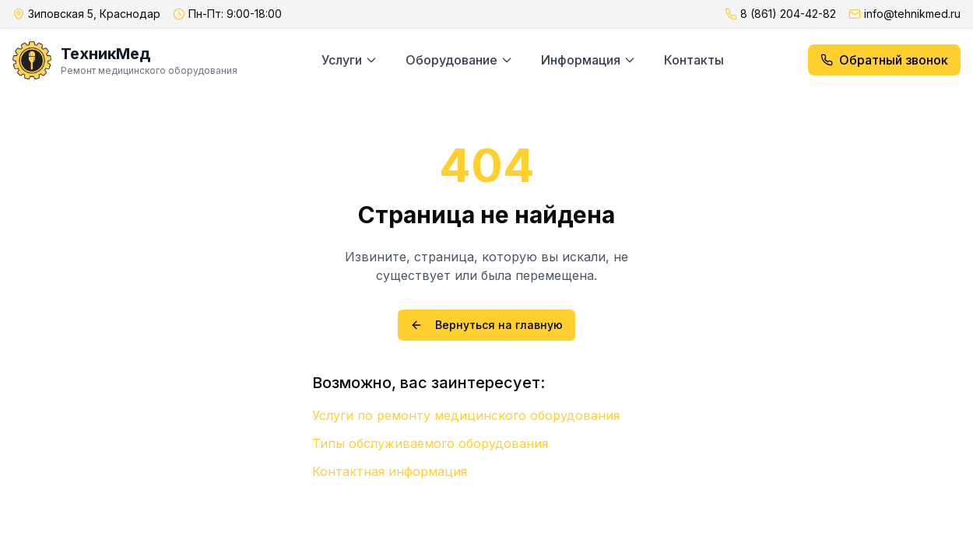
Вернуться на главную (486, 325)
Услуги (350, 60)
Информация (588, 60)
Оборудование (459, 60)
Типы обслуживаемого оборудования (430, 443)
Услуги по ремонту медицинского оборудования (466, 415)
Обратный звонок (884, 60)
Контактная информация (390, 471)
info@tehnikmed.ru (912, 14)
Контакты (694, 60)
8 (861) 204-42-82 (788, 14)
